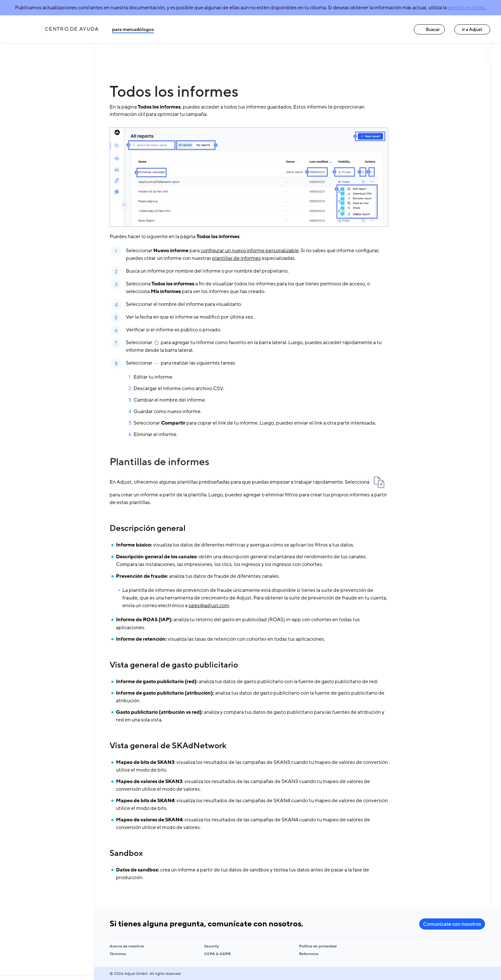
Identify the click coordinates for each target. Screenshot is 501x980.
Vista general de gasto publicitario (174, 665)
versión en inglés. (467, 8)
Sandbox (126, 853)
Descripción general (148, 528)
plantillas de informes (236, 258)
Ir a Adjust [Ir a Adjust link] (472, 30)
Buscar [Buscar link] (429, 30)
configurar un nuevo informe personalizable (250, 251)
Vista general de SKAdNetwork (168, 746)
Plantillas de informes (159, 462)
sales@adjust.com (209, 606)
